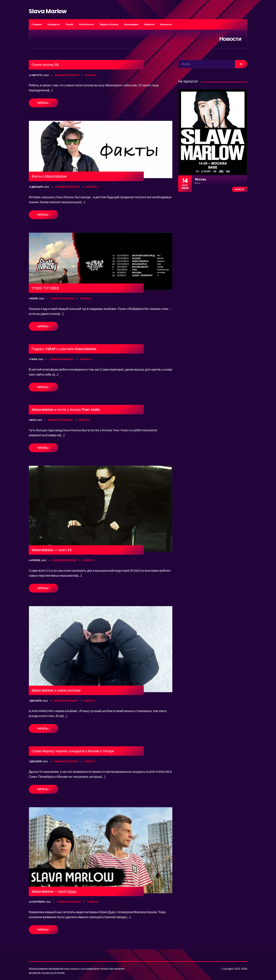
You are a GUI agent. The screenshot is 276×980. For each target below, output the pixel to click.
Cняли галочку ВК (45, 65)
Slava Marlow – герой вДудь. (54, 892)
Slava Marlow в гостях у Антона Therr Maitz (66, 410)
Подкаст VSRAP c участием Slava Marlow (64, 349)
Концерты (54, 24)
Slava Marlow (48, 11)
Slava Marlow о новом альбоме (56, 690)
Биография (131, 24)
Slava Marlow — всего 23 (51, 550)
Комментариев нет (67, 75)
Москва (200, 179)
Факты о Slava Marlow (49, 176)
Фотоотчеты (87, 24)
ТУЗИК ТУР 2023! (45, 288)
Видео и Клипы (109, 24)
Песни (69, 24)
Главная (37, 24)
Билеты (240, 189)
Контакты (166, 24)
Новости (149, 24)
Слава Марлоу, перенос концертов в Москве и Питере (73, 751)
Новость (91, 75)
